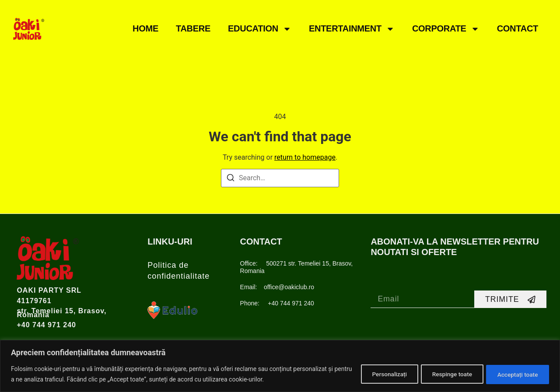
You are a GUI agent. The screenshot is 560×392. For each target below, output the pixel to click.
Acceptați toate (516, 374)
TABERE (193, 28)
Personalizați (378, 374)
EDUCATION (260, 29)
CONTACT (518, 28)
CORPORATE (446, 29)
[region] (280, 366)
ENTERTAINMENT (352, 29)
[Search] (231, 179)
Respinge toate (445, 374)
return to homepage (305, 157)
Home (145, 28)
